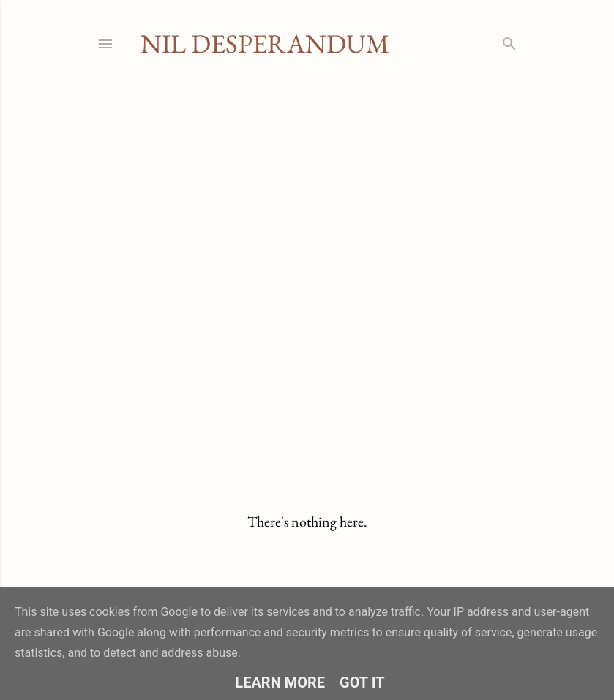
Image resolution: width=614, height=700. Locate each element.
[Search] (509, 41)
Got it (362, 682)
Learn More (280, 682)
